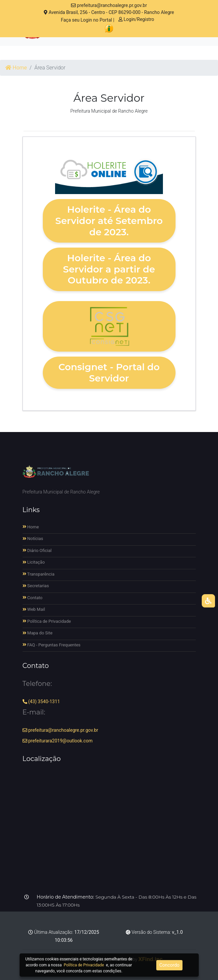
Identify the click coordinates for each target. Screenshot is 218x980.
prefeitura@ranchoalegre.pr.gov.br (109, 5)
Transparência (39, 574)
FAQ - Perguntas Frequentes (52, 645)
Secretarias (36, 586)
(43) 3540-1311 (41, 702)
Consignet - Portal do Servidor (109, 373)
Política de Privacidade (47, 621)
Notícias (33, 539)
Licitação (34, 562)
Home (16, 68)
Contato (33, 598)
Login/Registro (136, 19)
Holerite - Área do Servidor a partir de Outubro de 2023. (109, 269)
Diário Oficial (37, 550)
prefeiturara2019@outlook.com (58, 741)
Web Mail (34, 609)
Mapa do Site (38, 633)
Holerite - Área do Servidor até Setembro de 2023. (109, 220)
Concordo (169, 965)
